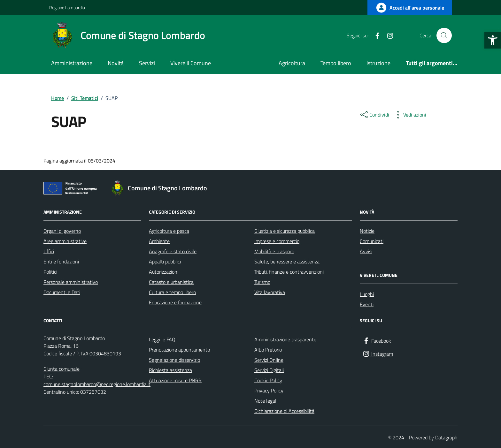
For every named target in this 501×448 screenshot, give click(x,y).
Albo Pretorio (268, 350)
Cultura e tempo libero (172, 292)
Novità (116, 63)
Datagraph (446, 437)
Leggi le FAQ (162, 339)
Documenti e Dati (62, 292)
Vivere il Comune (191, 63)
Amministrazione (72, 63)
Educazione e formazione (175, 302)
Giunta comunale (62, 369)
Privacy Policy (269, 391)
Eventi (367, 304)
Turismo (262, 282)
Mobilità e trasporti (274, 251)
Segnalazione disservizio (174, 360)
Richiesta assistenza (170, 370)
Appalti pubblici (165, 262)
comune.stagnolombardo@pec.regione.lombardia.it (97, 384)
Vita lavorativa (270, 292)
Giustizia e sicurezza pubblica (285, 231)
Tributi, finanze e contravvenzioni (289, 272)
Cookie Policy (268, 380)
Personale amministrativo (71, 282)
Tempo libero (336, 63)
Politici (50, 272)
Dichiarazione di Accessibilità (284, 411)
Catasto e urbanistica (171, 282)
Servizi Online (269, 360)
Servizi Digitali (269, 370)
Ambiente (159, 241)
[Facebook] (375, 35)
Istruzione (378, 63)
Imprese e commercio (277, 241)
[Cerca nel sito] (444, 35)
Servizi (147, 63)
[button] (493, 40)
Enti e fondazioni (61, 262)
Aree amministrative (65, 241)
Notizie (367, 231)
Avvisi (366, 251)
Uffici (49, 251)
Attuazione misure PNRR (175, 380)
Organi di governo (62, 231)
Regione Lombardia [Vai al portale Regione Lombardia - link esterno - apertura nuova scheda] (67, 8)
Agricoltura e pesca (169, 231)
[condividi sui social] (374, 115)
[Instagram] (388, 35)
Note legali (266, 401)
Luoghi (367, 294)
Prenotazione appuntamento (179, 350)
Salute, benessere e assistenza (287, 262)
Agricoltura (292, 63)
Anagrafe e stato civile (173, 251)
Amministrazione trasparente (285, 339)
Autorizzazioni (164, 272)
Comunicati (372, 241)
